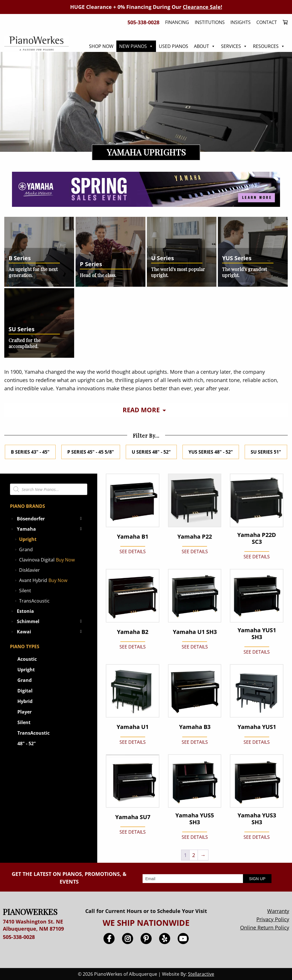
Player (25, 712)
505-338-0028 (19, 937)
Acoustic (27, 659)
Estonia (25, 611)
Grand (26, 549)
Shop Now (101, 46)
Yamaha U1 (133, 727)
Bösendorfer (51, 519)
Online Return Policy (265, 928)
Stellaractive (201, 974)
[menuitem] (284, 22)
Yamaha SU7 (133, 817)
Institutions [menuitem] (210, 22)
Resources (269, 46)
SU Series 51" (266, 452)
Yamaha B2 (133, 632)
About (205, 46)
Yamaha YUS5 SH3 (195, 819)
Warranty (278, 911)
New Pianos (136, 46)
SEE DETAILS (133, 551)
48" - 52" (27, 743)
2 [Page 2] (194, 855)
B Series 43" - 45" (30, 452)
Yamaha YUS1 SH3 (257, 634)
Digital (25, 691)
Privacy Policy (273, 919)
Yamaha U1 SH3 (195, 632)
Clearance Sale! (202, 7)
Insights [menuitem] (241, 22)
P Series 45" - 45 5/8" (91, 452)
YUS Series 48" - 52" (211, 452)
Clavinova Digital (37, 560)
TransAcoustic (34, 601)
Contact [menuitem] (267, 22)
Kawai (51, 632)
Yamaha (51, 529)
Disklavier (30, 570)
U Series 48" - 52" (151, 452)
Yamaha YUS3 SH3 (257, 819)
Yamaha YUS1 (257, 727)
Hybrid (25, 701)
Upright (28, 539)
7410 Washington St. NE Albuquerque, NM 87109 (33, 925)
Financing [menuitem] (177, 22)
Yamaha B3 (195, 727)
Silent (25, 591)
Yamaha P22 (195, 537)
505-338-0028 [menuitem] (143, 22)
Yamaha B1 (133, 537)
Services (234, 46)
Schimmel (51, 621)
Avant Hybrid (33, 580)
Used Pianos (174, 46)
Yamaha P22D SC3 (257, 538)
